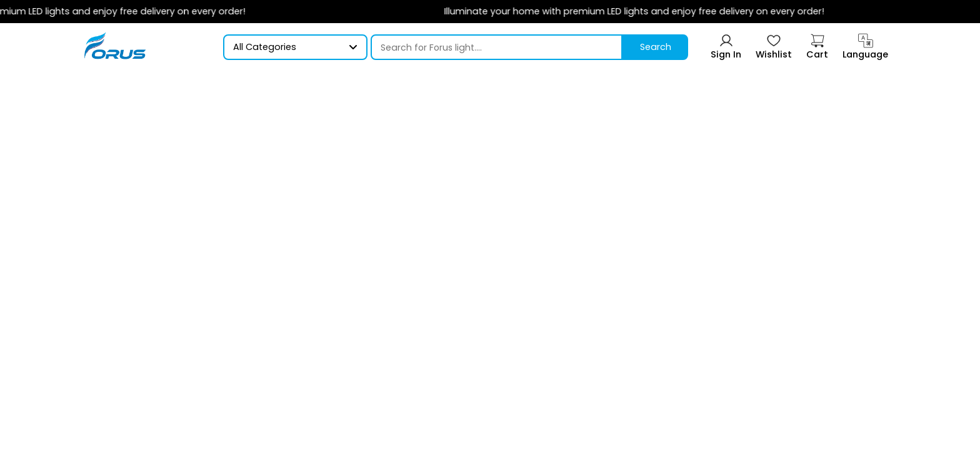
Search (656, 47)
